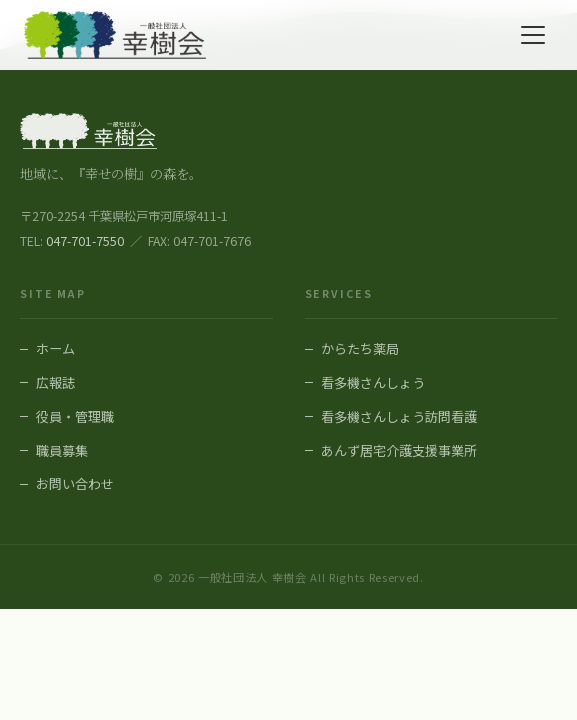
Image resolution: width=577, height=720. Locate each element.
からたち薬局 (360, 348)
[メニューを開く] (533, 35)
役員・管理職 (75, 416)
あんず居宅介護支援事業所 (399, 450)
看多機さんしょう (373, 382)
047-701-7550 (85, 241)
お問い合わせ (75, 483)
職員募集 (62, 450)
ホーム (55, 348)
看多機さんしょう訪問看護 (399, 416)
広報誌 (55, 382)
